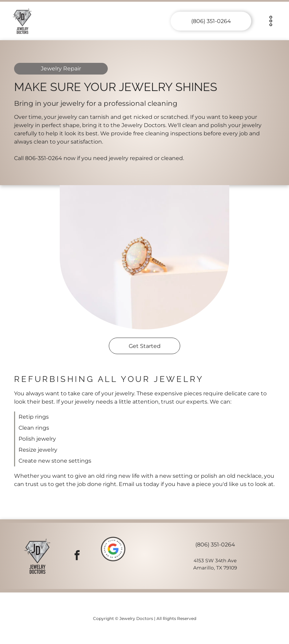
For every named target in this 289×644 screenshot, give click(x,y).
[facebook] (77, 556)
